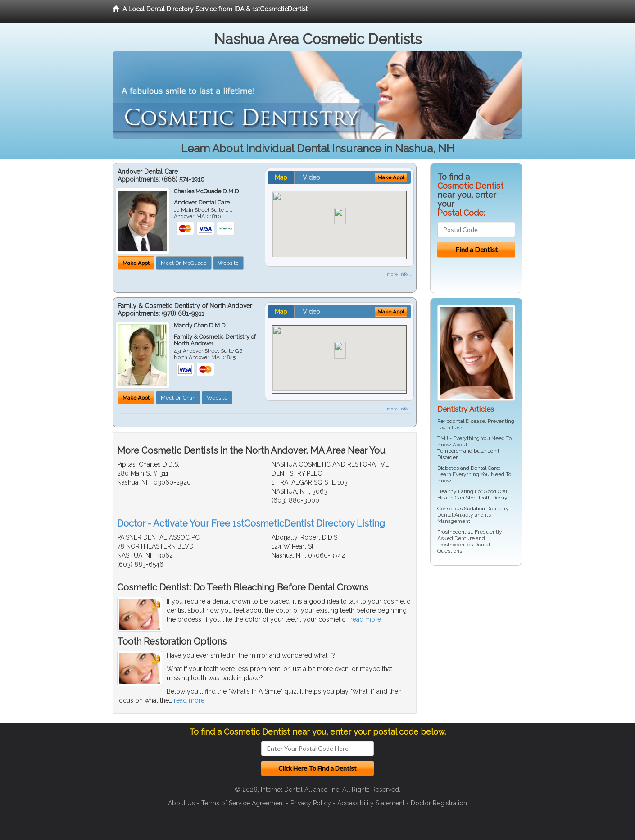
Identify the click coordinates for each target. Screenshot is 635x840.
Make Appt (136, 263)
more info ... (399, 274)
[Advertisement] (476, 642)
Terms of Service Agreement (243, 803)
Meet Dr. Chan (178, 398)
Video (311, 177)
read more (366, 619)
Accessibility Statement (371, 803)
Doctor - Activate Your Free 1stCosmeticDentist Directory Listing (251, 523)
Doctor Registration (439, 803)
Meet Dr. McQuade (184, 263)
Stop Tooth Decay (487, 498)
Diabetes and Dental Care (468, 468)
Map (281, 177)
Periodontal (451, 421)
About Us (181, 803)
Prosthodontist (455, 532)
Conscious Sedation (461, 509)
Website (228, 263)
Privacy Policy (311, 803)
